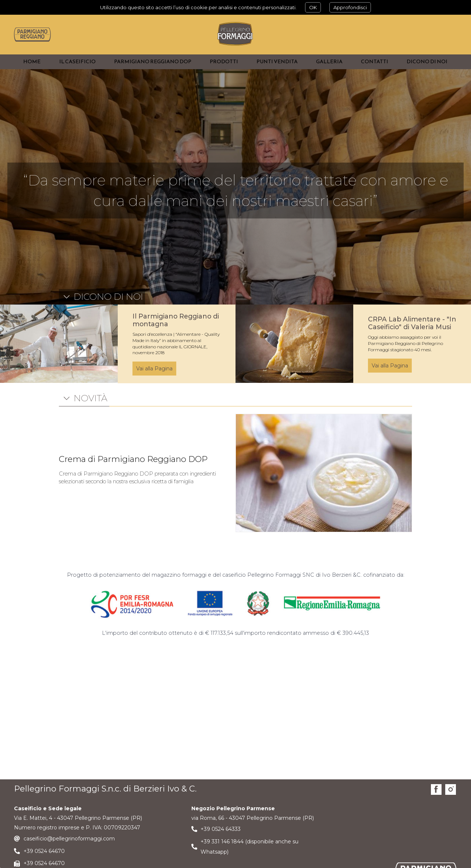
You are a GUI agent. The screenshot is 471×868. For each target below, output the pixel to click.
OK (313, 7)
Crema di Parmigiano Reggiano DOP (133, 473)
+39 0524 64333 (221, 843)
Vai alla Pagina (154, 383)
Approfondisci (350, 7)
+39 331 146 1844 (222, 855)
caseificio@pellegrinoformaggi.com (69, 853)
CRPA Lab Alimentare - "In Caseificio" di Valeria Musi (412, 337)
